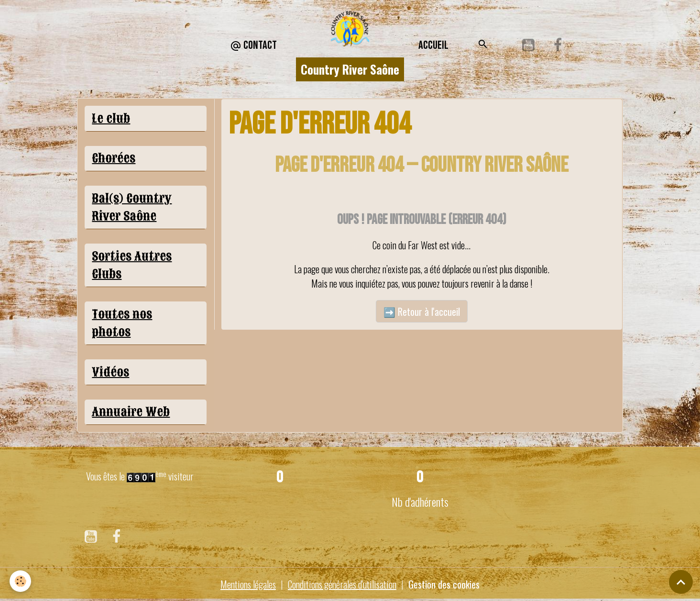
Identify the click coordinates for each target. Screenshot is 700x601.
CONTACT (253, 46)
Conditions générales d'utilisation (342, 584)
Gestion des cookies (444, 584)
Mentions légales (248, 584)
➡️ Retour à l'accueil (422, 312)
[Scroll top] (681, 582)
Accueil (433, 45)
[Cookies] (20, 581)
